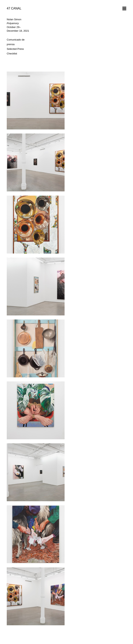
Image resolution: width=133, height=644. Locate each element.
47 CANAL (14, 8)
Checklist (12, 54)
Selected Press (15, 49)
